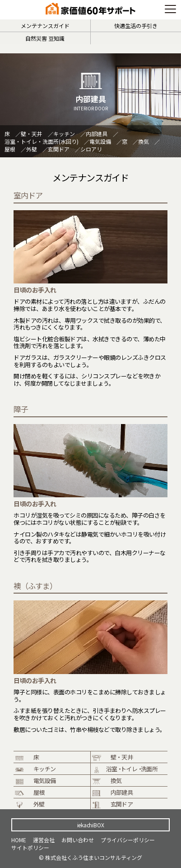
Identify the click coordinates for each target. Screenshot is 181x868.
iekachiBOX (91, 825)
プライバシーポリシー (128, 840)
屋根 (10, 149)
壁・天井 (32, 134)
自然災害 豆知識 (45, 38)
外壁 (32, 149)
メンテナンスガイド (45, 26)
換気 (144, 141)
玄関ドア (59, 149)
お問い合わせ (78, 840)
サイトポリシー (30, 847)
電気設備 (100, 141)
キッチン (64, 134)
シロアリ (91, 149)
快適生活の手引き (136, 26)
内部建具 (97, 134)
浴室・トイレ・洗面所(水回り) (42, 141)
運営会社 (44, 840)
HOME (19, 840)
